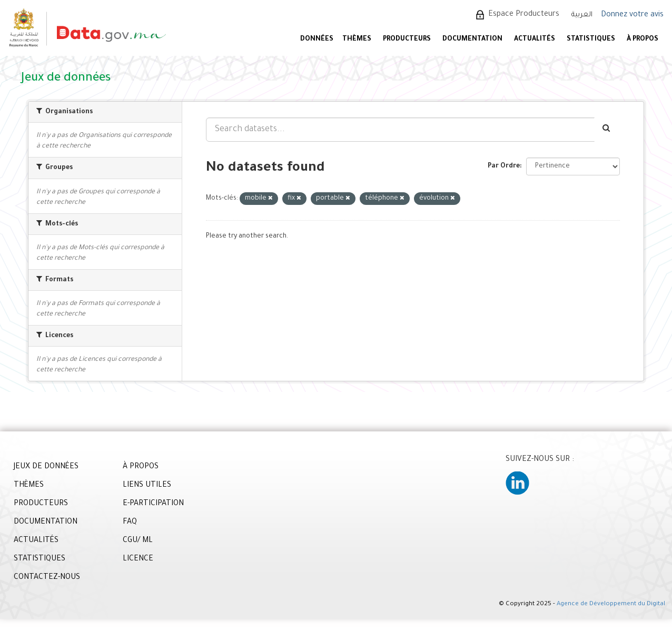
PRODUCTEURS (407, 40)
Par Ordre (504, 166)
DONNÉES (317, 40)
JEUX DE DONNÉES (46, 467)
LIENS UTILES (147, 486)
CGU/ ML (138, 541)
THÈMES (29, 486)
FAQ (130, 523)
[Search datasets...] (400, 130)
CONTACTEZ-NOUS (47, 578)
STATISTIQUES (591, 40)
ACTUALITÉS (535, 40)
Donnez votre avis (632, 15)
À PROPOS (643, 40)
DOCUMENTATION (472, 40)
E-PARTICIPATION (153, 504)
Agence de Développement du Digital (611, 604)
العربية (582, 15)
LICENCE (138, 559)
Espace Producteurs (524, 15)
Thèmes (357, 40)
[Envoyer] (607, 130)
